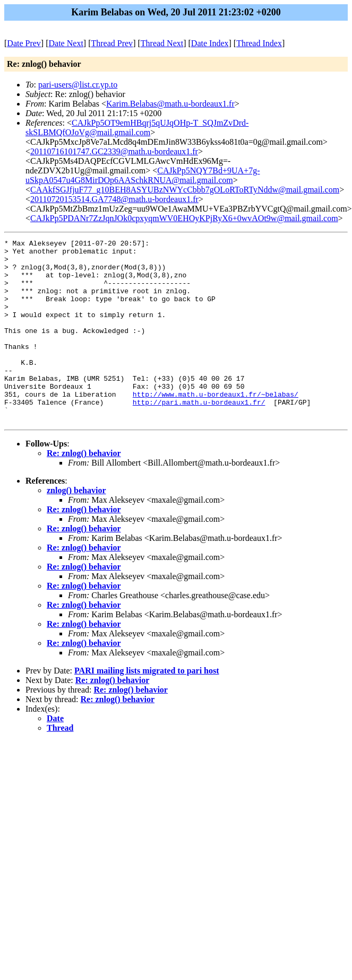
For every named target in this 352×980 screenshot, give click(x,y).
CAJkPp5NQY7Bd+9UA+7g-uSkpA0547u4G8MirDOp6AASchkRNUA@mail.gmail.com (143, 175)
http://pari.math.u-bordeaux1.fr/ (199, 435)
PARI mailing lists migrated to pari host (147, 707)
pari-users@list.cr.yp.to (78, 85)
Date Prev (24, 43)
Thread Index (259, 43)
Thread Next (162, 43)
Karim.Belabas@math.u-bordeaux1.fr (170, 104)
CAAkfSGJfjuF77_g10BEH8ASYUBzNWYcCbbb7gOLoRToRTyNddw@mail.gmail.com (185, 190)
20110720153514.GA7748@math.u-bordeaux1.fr (114, 199)
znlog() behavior (76, 527)
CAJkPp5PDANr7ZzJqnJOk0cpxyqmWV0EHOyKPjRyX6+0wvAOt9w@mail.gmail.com (184, 218)
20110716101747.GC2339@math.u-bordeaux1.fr (114, 151)
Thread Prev (112, 43)
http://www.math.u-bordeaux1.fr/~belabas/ (216, 426)
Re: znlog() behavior (84, 490)
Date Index (210, 43)
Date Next (66, 43)
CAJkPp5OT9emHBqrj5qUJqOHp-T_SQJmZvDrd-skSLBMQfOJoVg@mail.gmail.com (137, 128)
